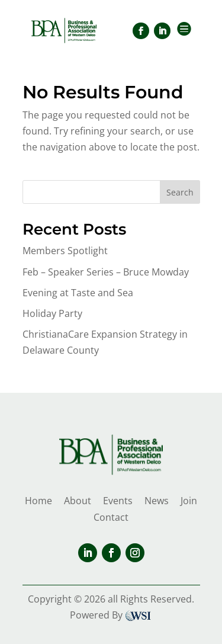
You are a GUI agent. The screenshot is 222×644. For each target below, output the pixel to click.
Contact (111, 517)
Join (189, 501)
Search (180, 192)
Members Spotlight (65, 251)
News (157, 501)
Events (118, 501)
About (78, 501)
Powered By (111, 615)
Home (38, 501)
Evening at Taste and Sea (78, 293)
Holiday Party (52, 313)
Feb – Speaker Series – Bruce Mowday (106, 272)
